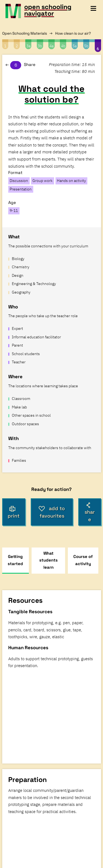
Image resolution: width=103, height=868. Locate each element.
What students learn (48, 560)
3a (28, 46)
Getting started (15, 560)
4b (63, 46)
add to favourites (52, 512)
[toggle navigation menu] (93, 9)
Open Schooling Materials (25, 33)
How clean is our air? (73, 33)
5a (75, 46)
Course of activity (83, 560)
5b (86, 46)
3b (40, 46)
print (14, 512)
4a (51, 46)
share (90, 512)
